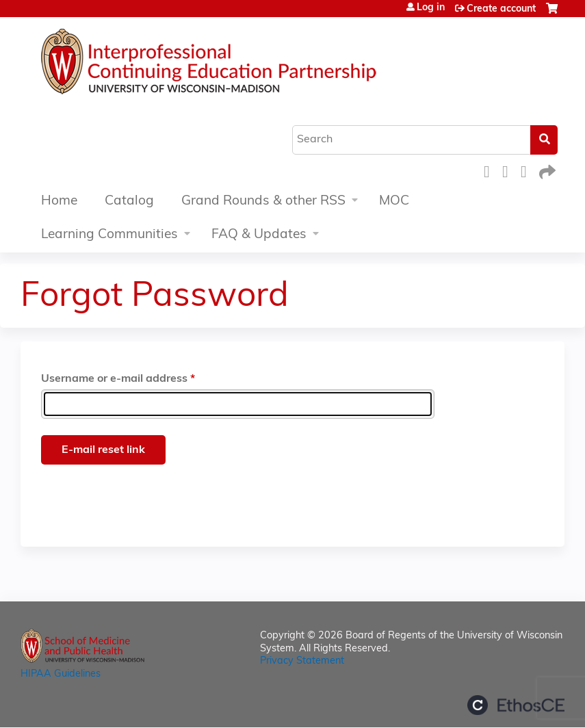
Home (59, 201)
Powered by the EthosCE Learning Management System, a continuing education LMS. (516, 705)
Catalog (129, 201)
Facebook (491, 170)
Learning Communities (109, 235)
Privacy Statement (302, 661)
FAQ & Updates (259, 235)
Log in (431, 8)
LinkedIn (528, 170)
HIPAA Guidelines (61, 674)
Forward (546, 170)
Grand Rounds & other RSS (263, 201)
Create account (501, 9)
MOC (394, 201)
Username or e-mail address (114, 379)
